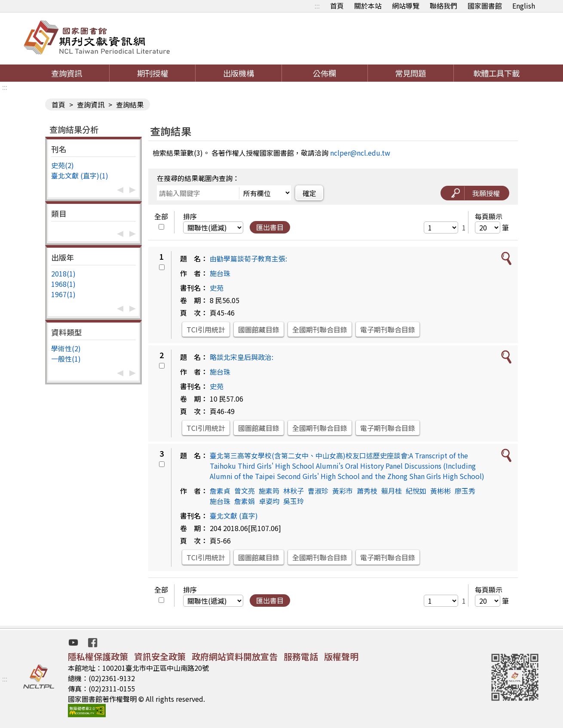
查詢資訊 (67, 73)
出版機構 (239, 73)
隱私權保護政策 (98, 656)
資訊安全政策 (160, 656)
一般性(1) (66, 359)
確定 (309, 193)
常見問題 (410, 73)
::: (317, 6)
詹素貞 (220, 491)
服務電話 (301, 656)
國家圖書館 (485, 6)
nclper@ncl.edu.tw (360, 153)
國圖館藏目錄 (259, 329)
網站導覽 (406, 6)
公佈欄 (324, 73)
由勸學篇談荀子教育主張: (248, 258)
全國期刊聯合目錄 (320, 329)
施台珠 (220, 273)
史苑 (217, 288)
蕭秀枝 (367, 491)
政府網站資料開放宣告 (235, 656)
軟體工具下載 (496, 73)
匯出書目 (270, 227)
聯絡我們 (444, 6)
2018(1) (63, 273)
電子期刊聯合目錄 (388, 329)
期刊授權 (153, 73)
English (524, 6)
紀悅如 (416, 491)
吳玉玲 (294, 501)
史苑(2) (63, 165)
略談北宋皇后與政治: (242, 357)
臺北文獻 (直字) (234, 516)
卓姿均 (269, 501)
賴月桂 (392, 491)
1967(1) (63, 294)
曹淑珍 (318, 491)
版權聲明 (341, 656)
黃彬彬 (441, 491)
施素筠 (269, 491)
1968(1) (63, 284)
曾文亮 (245, 491)
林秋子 (294, 491)
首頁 (337, 6)
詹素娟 (245, 501)
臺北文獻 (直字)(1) (80, 175)
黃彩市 (343, 491)
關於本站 (368, 6)
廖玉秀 (465, 491)
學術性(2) (66, 348)
